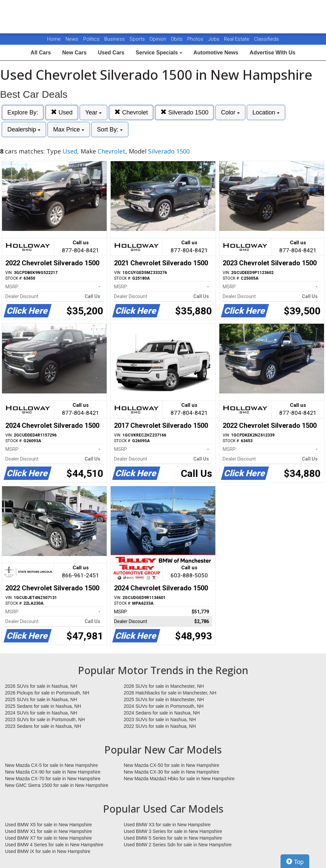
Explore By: (23, 112)
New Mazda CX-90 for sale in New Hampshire (53, 772)
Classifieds (266, 39)
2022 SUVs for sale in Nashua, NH (160, 726)
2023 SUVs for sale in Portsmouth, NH (45, 719)
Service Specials (159, 53)
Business (115, 39)
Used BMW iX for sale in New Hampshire (48, 851)
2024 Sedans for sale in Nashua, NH (162, 713)
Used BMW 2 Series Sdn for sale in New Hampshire (178, 845)
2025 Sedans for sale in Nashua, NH (43, 706)
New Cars (74, 53)
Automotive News (216, 53)
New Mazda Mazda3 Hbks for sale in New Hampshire (179, 779)
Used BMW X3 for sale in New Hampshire (167, 825)
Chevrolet (131, 112)
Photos (196, 39)
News (72, 39)
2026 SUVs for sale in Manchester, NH (164, 686)
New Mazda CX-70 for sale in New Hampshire (53, 779)
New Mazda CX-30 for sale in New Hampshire (172, 772)
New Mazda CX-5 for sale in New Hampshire (51, 765)
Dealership (24, 129)
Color (230, 112)
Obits (177, 39)
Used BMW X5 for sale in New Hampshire (48, 825)
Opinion (158, 39)
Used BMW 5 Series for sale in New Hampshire (173, 838)
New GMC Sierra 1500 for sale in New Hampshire (57, 785)
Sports (138, 39)
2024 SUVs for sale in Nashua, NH (41, 713)
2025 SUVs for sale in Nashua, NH (41, 699)
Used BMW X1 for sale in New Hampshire (48, 831)
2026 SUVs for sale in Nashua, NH (41, 686)
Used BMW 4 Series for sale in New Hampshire (54, 845)
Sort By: (110, 129)
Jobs (214, 39)
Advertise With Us (273, 53)
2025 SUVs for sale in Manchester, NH (164, 699)
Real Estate (237, 39)
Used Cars (111, 53)
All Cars (41, 53)
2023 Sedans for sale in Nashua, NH (43, 726)
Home (54, 39)
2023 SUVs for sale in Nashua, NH (160, 719)
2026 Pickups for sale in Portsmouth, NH (47, 693)
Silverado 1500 (184, 112)
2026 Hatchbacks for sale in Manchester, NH (170, 693)
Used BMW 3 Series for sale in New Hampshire (173, 831)
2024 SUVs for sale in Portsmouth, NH (164, 706)
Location (266, 112)
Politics (91, 39)
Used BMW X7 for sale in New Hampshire (48, 838)
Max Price (69, 129)
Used (62, 112)
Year (93, 112)
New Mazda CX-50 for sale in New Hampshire (172, 765)
